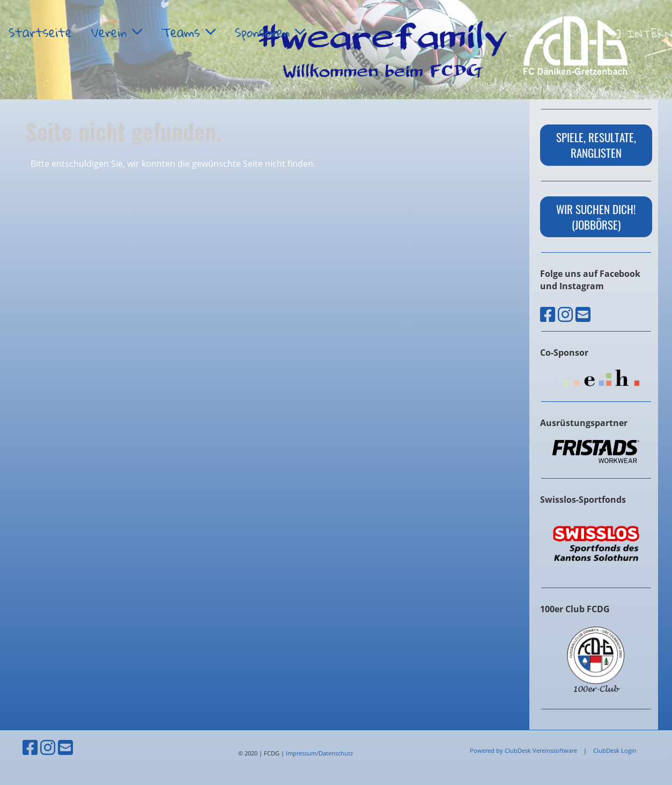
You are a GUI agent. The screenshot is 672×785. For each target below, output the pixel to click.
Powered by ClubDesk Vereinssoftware (523, 750)
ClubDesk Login (615, 750)
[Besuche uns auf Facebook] (548, 314)
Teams (189, 32)
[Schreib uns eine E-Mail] (583, 314)
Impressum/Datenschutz (319, 753)
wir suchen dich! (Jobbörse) (596, 217)
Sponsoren (270, 32)
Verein (117, 32)
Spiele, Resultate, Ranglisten (596, 145)
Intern (640, 34)
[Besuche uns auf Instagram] (565, 314)
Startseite (40, 32)
